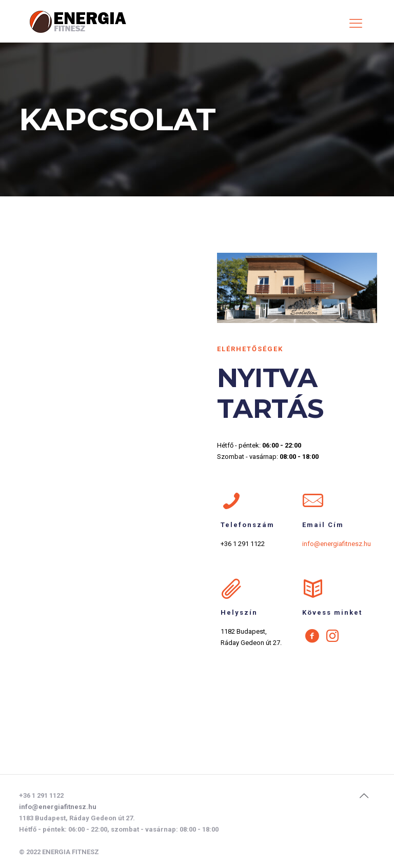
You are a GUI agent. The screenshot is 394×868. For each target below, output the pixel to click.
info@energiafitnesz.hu (58, 807)
